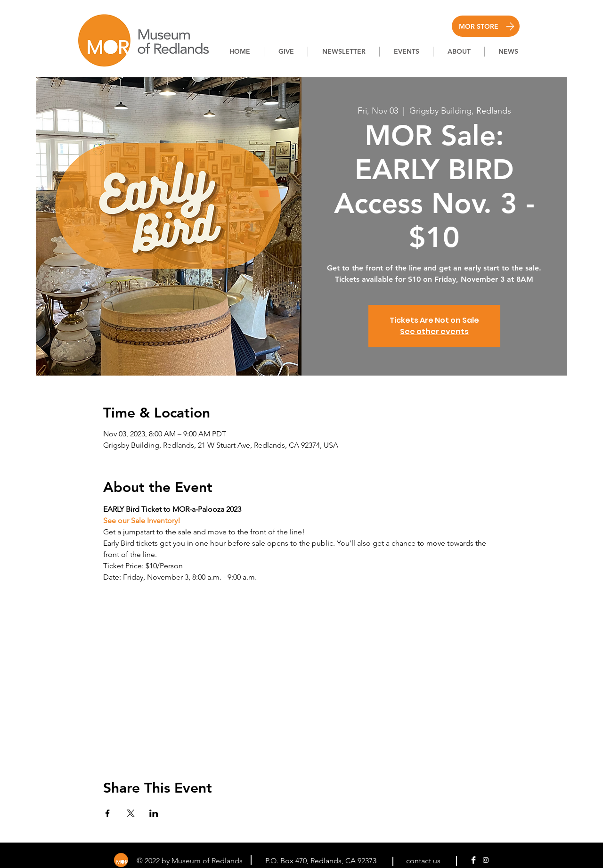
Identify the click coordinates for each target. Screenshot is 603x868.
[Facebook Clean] (473, 860)
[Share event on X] (131, 813)
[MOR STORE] (486, 26)
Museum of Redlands (208, 861)
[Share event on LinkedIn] (154, 813)
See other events (434, 332)
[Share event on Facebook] (108, 813)
